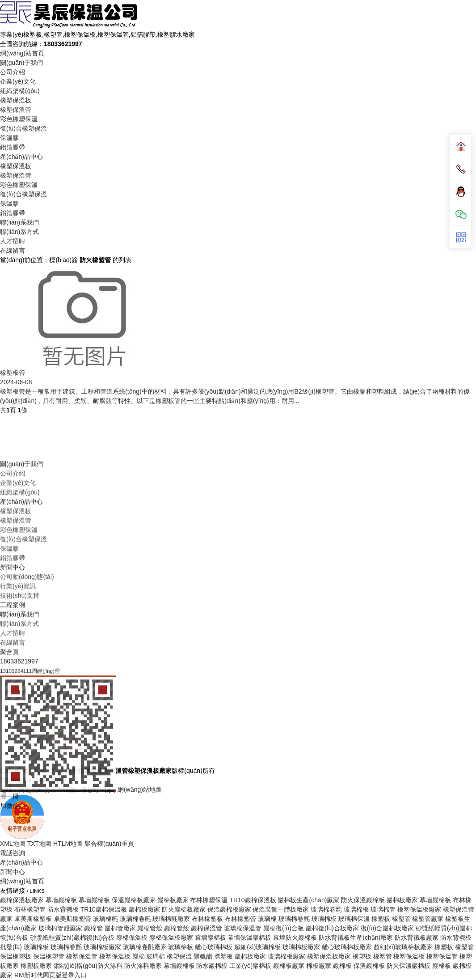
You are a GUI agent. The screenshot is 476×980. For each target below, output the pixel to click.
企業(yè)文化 (18, 81)
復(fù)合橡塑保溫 (23, 128)
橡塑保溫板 (16, 100)
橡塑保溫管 (16, 110)
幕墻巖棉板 (179, 966)
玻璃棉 (156, 956)
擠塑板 (223, 956)
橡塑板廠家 (36, 966)
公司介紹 (13, 72)
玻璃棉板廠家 (286, 956)
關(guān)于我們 (21, 63)
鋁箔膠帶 (13, 147)
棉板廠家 (319, 966)
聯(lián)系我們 (19, 222)
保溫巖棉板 (369, 966)
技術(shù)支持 (20, 734)
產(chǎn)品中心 (21, 157)
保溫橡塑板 (16, 956)
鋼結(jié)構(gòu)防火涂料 (88, 966)
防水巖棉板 (212, 966)
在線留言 (13, 250)
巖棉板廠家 (250, 956)
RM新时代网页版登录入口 (51, 975)
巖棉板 (342, 966)
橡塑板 (362, 956)
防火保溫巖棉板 (409, 966)
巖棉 (139, 956)
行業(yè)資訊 (18, 724)
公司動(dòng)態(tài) (27, 715)
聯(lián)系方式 (19, 232)
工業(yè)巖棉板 (250, 966)
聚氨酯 (203, 956)
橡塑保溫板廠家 (329, 956)
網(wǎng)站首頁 (22, 53)
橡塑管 (383, 956)
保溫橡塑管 (49, 956)
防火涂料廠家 (143, 966)
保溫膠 (9, 138)
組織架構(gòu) (20, 91)
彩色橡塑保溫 (19, 119)
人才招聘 (13, 241)
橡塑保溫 (179, 956)
